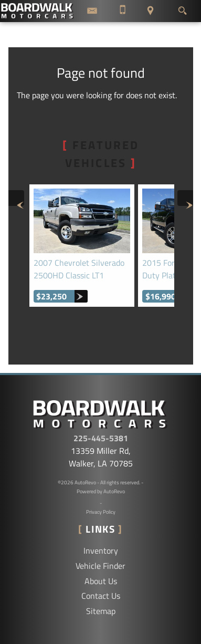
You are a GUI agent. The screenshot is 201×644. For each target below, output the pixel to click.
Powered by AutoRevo (101, 491)
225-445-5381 (101, 438)
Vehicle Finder (100, 566)
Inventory (101, 550)
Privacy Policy (101, 512)
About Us (101, 581)
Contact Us (101, 596)
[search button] (182, 8)
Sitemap (101, 611)
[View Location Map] (151, 11)
